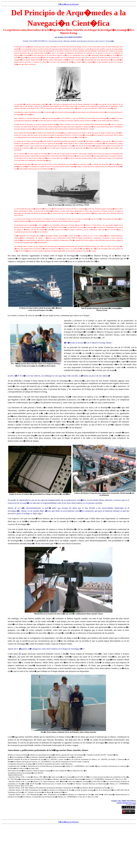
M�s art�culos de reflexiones (68, 4)
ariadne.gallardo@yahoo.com (126, 803)
